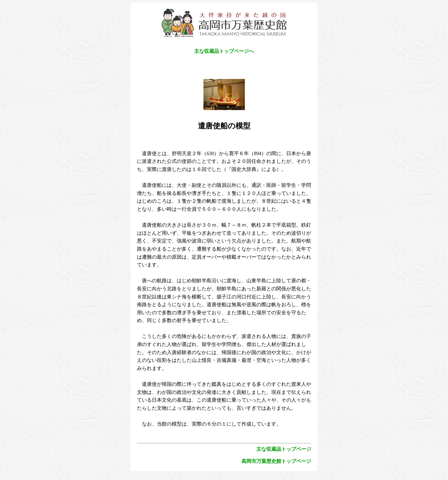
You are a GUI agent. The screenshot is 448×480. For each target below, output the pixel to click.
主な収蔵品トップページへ (224, 51)
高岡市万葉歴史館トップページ (276, 461)
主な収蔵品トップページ (284, 449)
